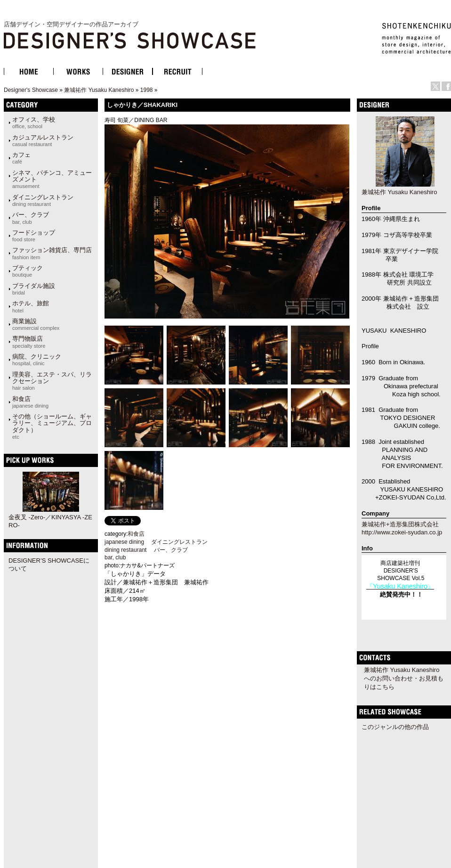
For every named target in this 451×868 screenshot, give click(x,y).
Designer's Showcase (31, 90)
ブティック (28, 271)
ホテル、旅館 (31, 306)
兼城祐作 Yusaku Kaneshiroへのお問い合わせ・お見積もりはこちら (404, 678)
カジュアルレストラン (43, 140)
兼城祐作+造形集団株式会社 (400, 524)
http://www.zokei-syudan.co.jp (402, 532)
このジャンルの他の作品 (395, 727)
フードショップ (34, 236)
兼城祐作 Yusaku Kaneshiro (99, 90)
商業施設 (36, 324)
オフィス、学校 (34, 123)
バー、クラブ (31, 218)
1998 (147, 90)
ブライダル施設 (34, 289)
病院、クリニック (37, 360)
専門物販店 (29, 342)
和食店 (30, 402)
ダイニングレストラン (43, 200)
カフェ (21, 158)
